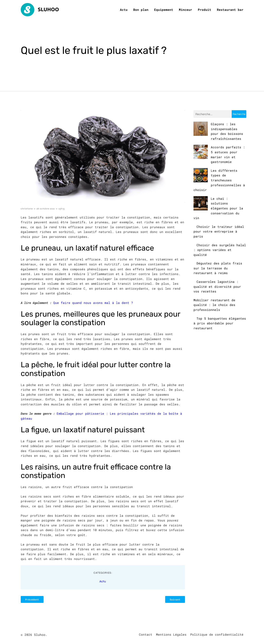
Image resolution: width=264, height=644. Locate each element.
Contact (146, 634)
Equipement (164, 9)
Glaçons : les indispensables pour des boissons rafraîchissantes (217, 128)
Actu (124, 9)
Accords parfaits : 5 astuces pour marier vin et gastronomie (218, 147)
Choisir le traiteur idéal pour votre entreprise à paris (219, 202)
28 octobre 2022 (46, 208)
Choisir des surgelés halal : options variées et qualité (220, 220)
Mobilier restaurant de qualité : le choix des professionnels (214, 275)
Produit (205, 9)
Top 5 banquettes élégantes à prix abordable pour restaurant (220, 294)
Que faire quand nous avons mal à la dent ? (93, 302)
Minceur (186, 9)
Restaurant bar (230, 9)
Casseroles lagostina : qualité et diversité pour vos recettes (217, 257)
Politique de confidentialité (217, 634)
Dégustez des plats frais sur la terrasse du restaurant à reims (218, 239)
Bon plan (141, 9)
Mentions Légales (171, 634)
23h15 (62, 208)
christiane (27, 208)
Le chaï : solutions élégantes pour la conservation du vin (213, 183)
